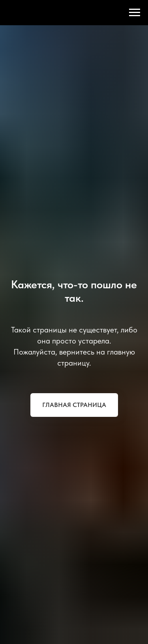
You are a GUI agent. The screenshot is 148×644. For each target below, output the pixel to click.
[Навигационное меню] (135, 13)
